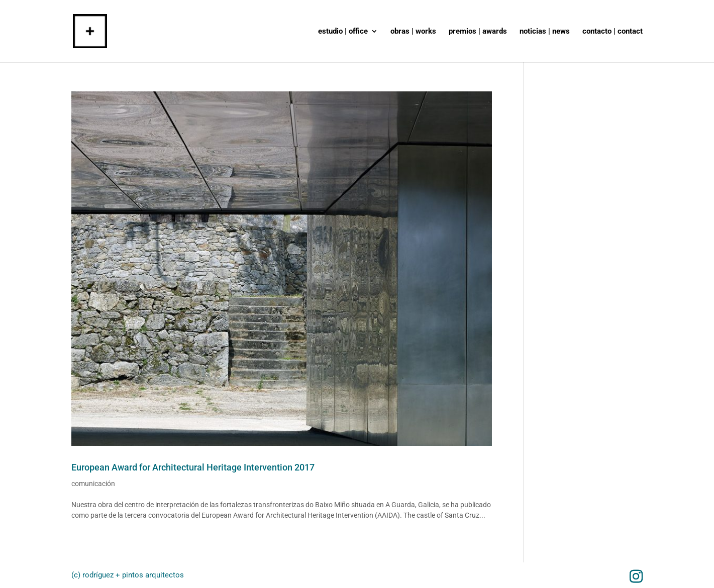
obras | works (413, 32)
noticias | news (545, 32)
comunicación (93, 484)
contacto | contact (613, 32)
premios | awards (478, 32)
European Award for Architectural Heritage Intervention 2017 (193, 467)
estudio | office (343, 32)
